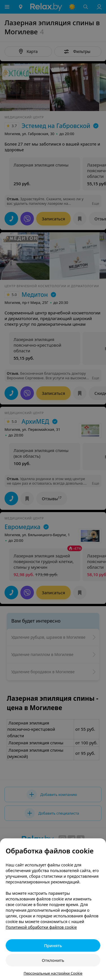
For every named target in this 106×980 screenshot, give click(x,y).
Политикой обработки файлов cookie (41, 927)
